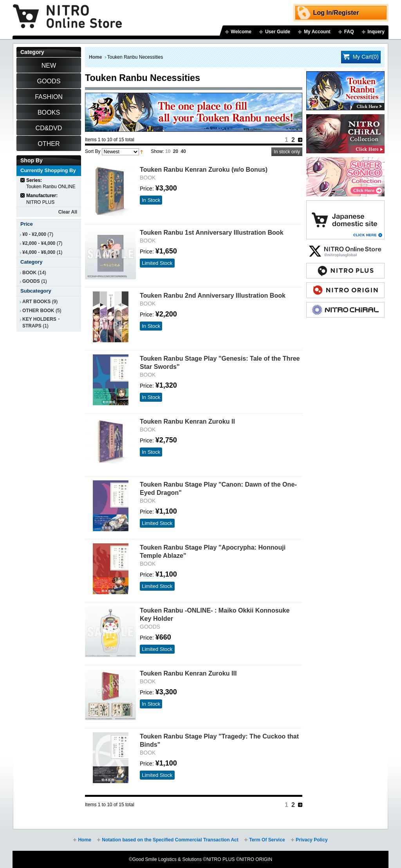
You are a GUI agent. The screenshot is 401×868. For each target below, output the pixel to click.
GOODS (31, 281)
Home (95, 57)
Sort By (93, 151)
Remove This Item (23, 180)
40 (183, 151)
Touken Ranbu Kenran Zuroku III (188, 673)
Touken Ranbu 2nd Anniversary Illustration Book (213, 295)
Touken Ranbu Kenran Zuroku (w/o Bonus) (204, 169)
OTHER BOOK (38, 311)
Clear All (68, 212)
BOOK (29, 273)
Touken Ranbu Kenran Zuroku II (187, 421)
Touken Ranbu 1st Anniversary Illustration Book (212, 232)
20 (176, 151)
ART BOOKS (36, 302)
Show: (157, 151)
